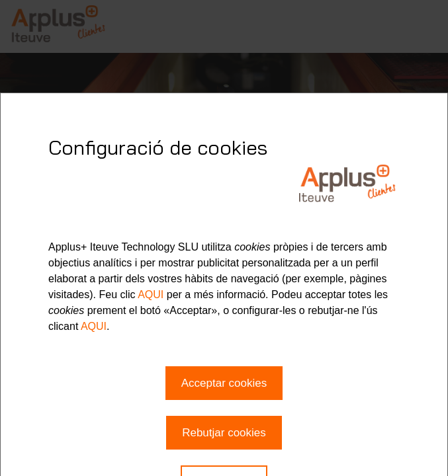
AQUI (151, 295)
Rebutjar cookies (224, 433)
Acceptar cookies (224, 383)
